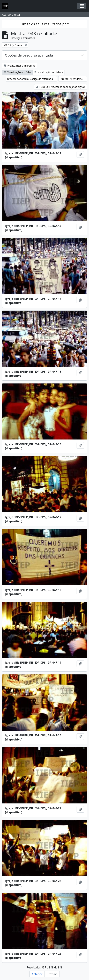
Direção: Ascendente (72, 79)
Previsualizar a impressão (20, 66)
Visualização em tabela (48, 72)
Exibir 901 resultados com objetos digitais (61, 87)
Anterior (37, 974)
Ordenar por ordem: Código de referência (30, 79)
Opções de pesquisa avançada (29, 55)
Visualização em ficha (17, 72)
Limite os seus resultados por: (45, 24)
